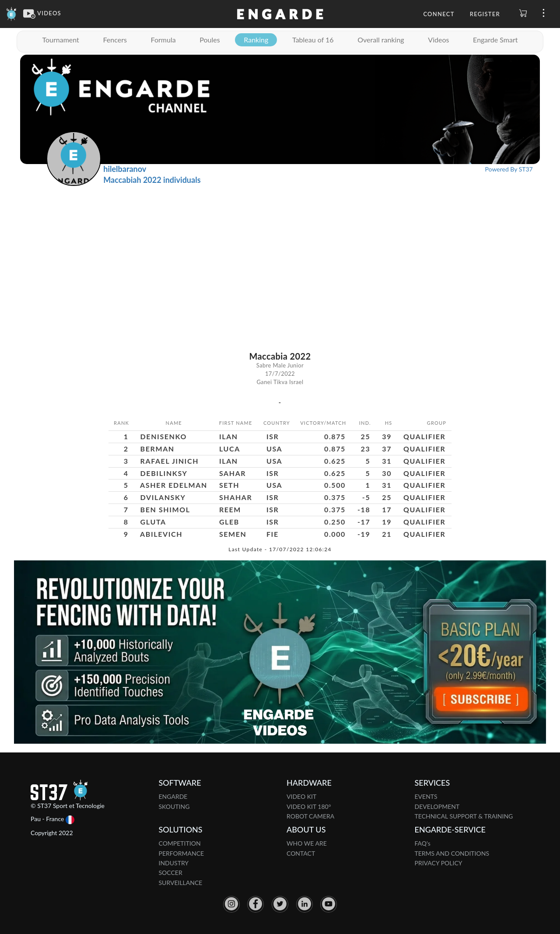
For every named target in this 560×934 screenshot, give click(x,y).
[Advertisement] (280, 252)
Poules (210, 40)
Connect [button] (439, 14)
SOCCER (171, 873)
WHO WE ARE (307, 843)
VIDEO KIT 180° (309, 806)
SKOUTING (174, 806)
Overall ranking (381, 40)
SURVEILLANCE (181, 883)
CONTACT (301, 853)
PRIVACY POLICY (439, 863)
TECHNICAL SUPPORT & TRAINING (464, 816)
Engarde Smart (495, 40)
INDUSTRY (174, 863)
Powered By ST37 (509, 169)
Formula (163, 40)
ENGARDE (173, 796)
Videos (438, 40)
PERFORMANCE (182, 853)
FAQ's (423, 843)
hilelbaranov (125, 169)
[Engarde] (12, 13)
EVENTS (426, 796)
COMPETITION (180, 843)
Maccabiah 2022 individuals (152, 180)
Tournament (60, 40)
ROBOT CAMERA (310, 816)
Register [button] (485, 14)
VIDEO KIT (301, 796)
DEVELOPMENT (437, 806)
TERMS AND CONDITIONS (452, 853)
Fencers (115, 40)
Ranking (256, 40)
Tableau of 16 (313, 40)
